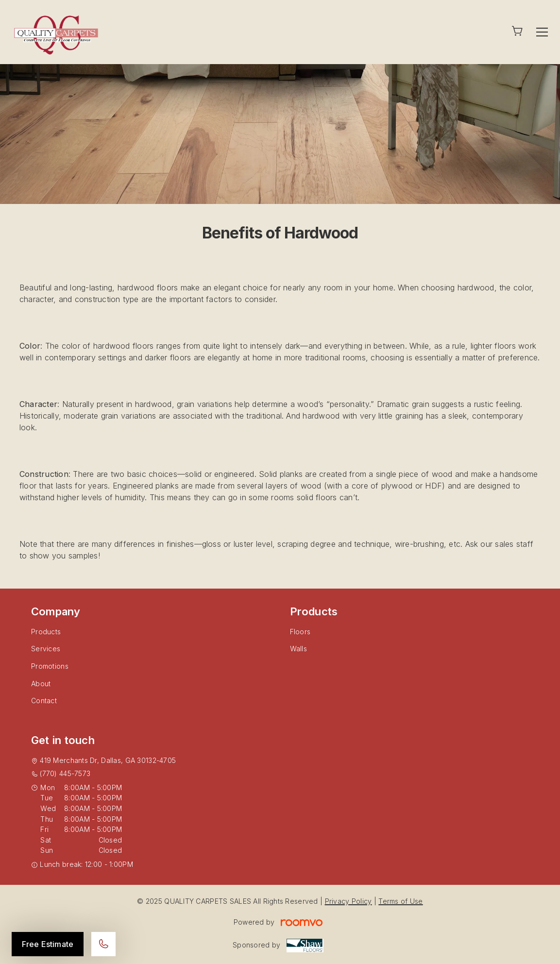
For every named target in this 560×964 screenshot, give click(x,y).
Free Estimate (48, 944)
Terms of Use (400, 901)
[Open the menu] (542, 32)
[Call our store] (103, 944)
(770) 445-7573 (65, 773)
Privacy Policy (348, 901)
